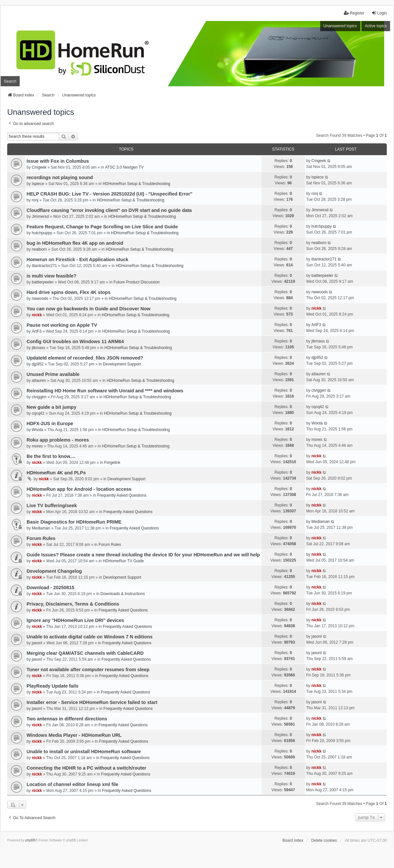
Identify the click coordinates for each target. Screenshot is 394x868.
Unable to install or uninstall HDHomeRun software (84, 752)
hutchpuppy (42, 233)
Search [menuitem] (10, 81)
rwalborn (39, 249)
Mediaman (41, 528)
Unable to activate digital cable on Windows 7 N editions (89, 637)
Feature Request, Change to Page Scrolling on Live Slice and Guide (102, 227)
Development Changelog (54, 571)
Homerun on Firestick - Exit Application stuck (78, 259)
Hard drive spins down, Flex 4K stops (69, 292)
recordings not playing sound (60, 177)
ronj (35, 200)
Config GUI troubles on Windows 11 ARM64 (75, 341)
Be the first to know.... (51, 456)
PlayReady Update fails (52, 686)
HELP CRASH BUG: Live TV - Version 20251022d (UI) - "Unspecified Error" (109, 194)
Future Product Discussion (137, 282)
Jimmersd (40, 217)
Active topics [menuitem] (376, 26)
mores (37, 446)
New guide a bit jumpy (51, 407)
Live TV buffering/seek (52, 506)
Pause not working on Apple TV (62, 325)
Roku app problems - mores (58, 440)
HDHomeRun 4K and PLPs (56, 473)
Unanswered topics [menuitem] (340, 26)
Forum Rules (41, 538)
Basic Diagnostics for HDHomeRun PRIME (74, 522)
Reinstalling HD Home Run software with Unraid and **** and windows (105, 391)
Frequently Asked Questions (122, 495)
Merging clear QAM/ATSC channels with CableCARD (85, 653)
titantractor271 (44, 266)
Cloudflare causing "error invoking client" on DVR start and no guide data (109, 210)
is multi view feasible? (51, 276)
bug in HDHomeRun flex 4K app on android (75, 243)
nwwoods (40, 299)
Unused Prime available (53, 374)
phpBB (30, 840)
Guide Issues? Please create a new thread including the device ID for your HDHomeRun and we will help (143, 555)
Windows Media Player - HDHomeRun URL (74, 735)
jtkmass (39, 348)
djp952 (38, 364)
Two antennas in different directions (67, 719)
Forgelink (112, 463)
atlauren (39, 381)
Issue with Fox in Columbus (58, 161)
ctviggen (39, 397)
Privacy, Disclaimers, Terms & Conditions (73, 604)
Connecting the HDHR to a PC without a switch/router (86, 768)
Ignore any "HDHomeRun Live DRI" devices (75, 620)
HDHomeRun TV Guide (123, 561)
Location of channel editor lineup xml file (72, 784)
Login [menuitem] (379, 13)
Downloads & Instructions (123, 594)
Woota (37, 430)
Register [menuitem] (354, 13)
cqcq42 (38, 413)
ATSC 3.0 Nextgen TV (125, 167)
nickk (37, 315)
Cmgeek (39, 167)
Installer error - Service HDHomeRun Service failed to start (92, 702)
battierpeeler (43, 282)
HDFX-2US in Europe (50, 424)
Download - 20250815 (50, 588)
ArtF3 (37, 331)
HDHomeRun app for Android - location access (79, 489)
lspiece (38, 184)
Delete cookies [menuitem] (324, 840)
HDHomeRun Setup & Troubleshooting (136, 184)
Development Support (122, 364)
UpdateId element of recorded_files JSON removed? (85, 358)
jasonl (37, 643)
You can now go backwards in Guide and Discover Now (89, 309)
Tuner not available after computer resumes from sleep (88, 670)
